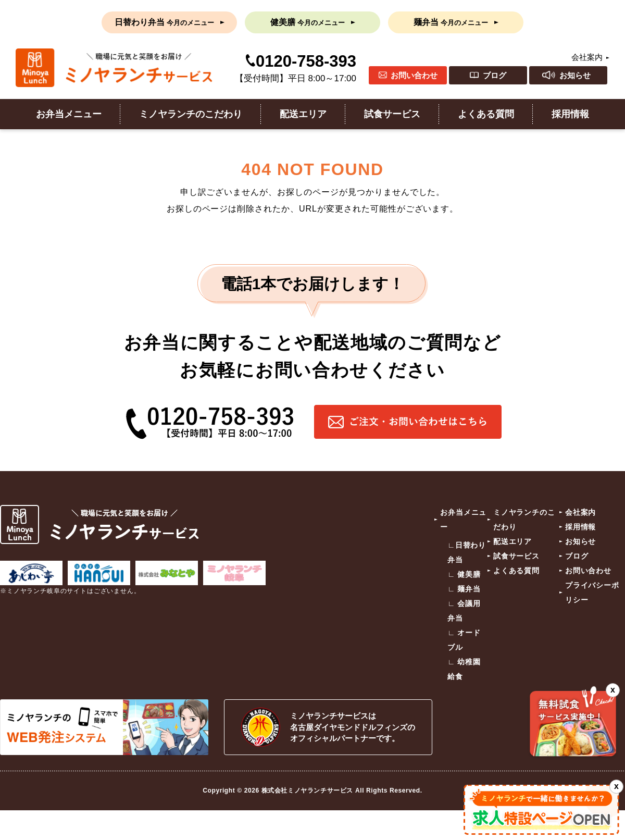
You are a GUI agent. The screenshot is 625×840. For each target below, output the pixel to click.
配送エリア (303, 114)
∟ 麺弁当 (464, 589)
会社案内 (587, 57)
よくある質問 (486, 114)
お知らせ (575, 75)
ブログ (495, 75)
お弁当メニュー (69, 114)
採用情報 (570, 114)
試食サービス (392, 114)
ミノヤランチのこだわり (191, 114)
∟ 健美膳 (464, 574)
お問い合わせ (414, 75)
